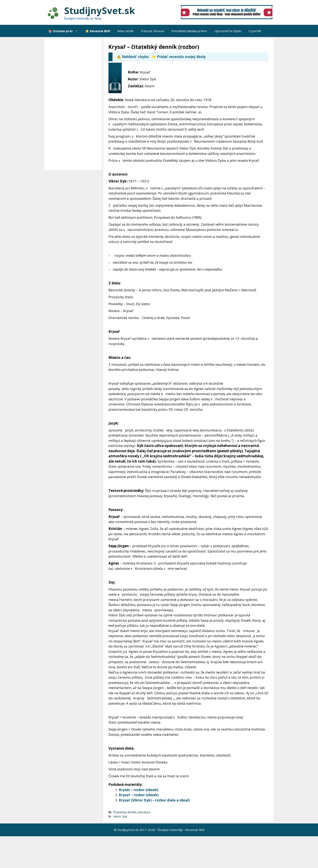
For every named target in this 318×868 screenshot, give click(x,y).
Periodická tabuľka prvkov (189, 31)
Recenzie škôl (195, 830)
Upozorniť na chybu (228, 31)
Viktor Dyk (120, 816)
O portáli (255, 31)
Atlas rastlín (126, 31)
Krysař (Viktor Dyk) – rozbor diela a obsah (154, 800)
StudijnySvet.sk (100, 10)
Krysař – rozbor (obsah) (139, 795)
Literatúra (144, 812)
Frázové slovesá (152, 31)
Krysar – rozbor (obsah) (139, 790)
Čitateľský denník (125, 812)
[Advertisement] (74, 104)
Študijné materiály (170, 830)
